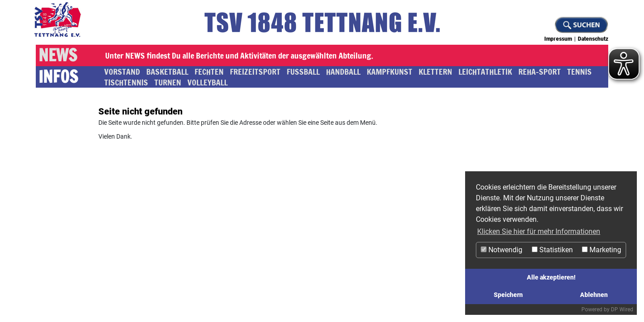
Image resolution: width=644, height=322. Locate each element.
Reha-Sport (540, 72)
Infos (58, 77)
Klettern (435, 72)
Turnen (168, 82)
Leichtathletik (485, 72)
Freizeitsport (255, 72)
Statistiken (552, 250)
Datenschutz (593, 39)
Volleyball (208, 82)
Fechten (209, 72)
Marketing (602, 250)
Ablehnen (594, 295)
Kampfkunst (390, 72)
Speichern (508, 295)
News (58, 55)
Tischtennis (126, 82)
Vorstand (122, 72)
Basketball (167, 72)
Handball (343, 72)
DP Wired (622, 309)
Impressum (558, 39)
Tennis (579, 72)
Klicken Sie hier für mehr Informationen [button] (539, 231)
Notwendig (502, 250)
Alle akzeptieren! (551, 278)
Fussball (303, 72)
